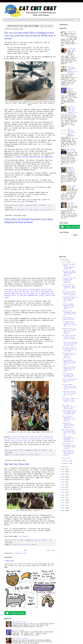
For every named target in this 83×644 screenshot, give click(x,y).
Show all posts (47, 26)
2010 (63, 505)
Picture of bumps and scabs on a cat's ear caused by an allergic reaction (69, 110)
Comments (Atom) (21, 553)
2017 (63, 487)
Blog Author (33, 20)
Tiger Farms (72, 186)
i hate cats (9, 561)
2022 (63, 474)
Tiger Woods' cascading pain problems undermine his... (69, 439)
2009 (63, 508)
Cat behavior (15, 545)
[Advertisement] (68, 246)
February (66, 461)
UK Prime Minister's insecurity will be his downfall (70, 293)
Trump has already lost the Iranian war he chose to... (69, 394)
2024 (63, 469)
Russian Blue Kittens (20, 638)
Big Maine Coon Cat (19, 622)
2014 (63, 495)
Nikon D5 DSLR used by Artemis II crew (69, 381)
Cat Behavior (54, 20)
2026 (63, 260)
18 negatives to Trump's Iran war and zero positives (69, 356)
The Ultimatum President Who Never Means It (69, 375)
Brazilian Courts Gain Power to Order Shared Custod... (69, 453)
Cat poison (71, 49)
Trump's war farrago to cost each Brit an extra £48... (70, 344)
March (65, 458)
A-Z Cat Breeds (8, 20)
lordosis (31, 455)
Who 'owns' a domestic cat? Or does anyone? (69, 407)
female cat (38, 210)
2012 (63, 500)
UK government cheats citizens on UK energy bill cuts (70, 387)
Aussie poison (69, 20)
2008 (63, 511)
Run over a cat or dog (71, 150)
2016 (63, 490)
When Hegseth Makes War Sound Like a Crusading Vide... (70, 412)
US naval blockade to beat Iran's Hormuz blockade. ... (69, 338)
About (27, 20)
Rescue (22, 20)
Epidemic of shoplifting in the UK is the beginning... (69, 425)
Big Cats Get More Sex (17, 464)
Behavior (13, 210)
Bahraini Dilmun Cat (71, 169)
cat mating (33, 545)
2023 (63, 472)
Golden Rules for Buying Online (69, 319)
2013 (63, 498)
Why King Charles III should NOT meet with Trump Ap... (69, 432)
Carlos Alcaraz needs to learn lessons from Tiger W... (69, 306)
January (66, 464)
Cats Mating (24, 536)
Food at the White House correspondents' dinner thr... (69, 267)
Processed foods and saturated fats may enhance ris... (70, 299)
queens (37, 455)
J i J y (42, 510)
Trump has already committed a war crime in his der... (69, 369)
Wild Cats (46, 20)
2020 (63, 480)
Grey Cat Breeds (18, 630)
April (65, 262)
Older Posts (51, 550)
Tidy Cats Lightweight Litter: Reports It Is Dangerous (72, 70)
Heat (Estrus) (47, 210)
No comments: (43, 205)
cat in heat (29, 210)
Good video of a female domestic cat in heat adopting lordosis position (29, 221)
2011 (63, 503)
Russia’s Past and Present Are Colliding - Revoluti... (69, 280)
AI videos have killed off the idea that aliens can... (69, 324)
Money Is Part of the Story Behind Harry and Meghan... (69, 331)
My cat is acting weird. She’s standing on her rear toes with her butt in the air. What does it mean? (30, 36)
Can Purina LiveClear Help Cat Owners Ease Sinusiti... (69, 446)
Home (25, 550)
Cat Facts (16, 20)
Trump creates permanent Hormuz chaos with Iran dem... (69, 362)
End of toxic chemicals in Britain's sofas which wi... (69, 419)
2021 (63, 477)
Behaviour (21, 210)
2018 (63, 485)
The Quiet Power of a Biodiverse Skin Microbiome (70, 349)
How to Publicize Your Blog (71, 131)
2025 (63, 467)
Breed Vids (61, 20)
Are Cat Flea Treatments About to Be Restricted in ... (69, 313)
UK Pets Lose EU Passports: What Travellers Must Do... (69, 287)
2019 (63, 482)
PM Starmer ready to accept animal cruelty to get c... (70, 401)
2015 (63, 493)
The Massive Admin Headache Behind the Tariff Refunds (69, 273)
